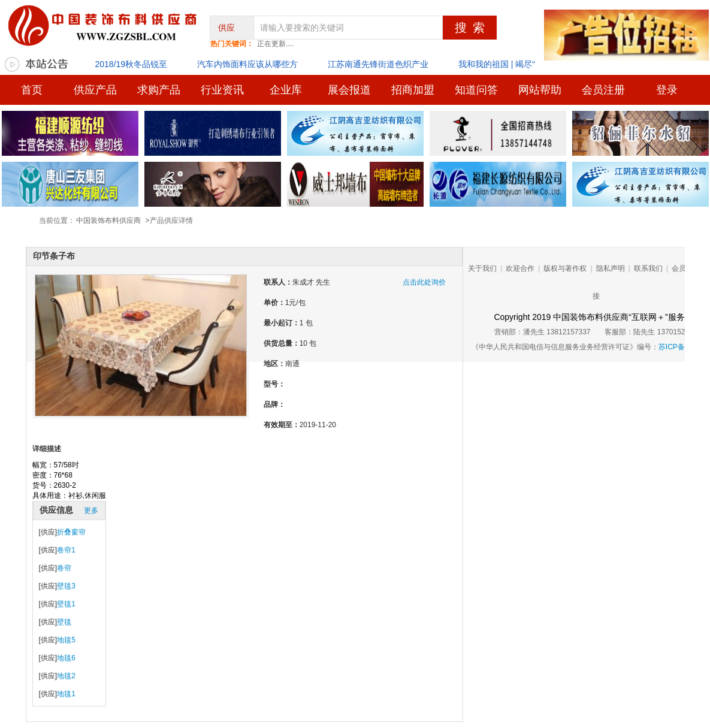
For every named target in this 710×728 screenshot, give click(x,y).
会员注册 (603, 90)
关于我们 (482, 268)
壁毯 (64, 622)
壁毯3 (66, 586)
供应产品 (95, 90)
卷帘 (64, 568)
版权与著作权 (565, 268)
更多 (91, 510)
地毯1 (66, 694)
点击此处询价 (421, 282)
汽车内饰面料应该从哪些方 (247, 64)
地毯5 (66, 640)
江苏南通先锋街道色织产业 (378, 64)
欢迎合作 (520, 268)
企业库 (286, 90)
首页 (32, 90)
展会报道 (349, 90)
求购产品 (159, 90)
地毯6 (66, 658)
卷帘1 (66, 550)
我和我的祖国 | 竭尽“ (497, 64)
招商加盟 (413, 90)
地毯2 (66, 676)
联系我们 (648, 268)
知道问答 (476, 90)
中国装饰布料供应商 (108, 220)
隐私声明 (611, 268)
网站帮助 (540, 90)
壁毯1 (66, 604)
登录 (667, 90)
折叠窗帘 (71, 532)
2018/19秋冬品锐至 (132, 64)
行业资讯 (222, 90)
